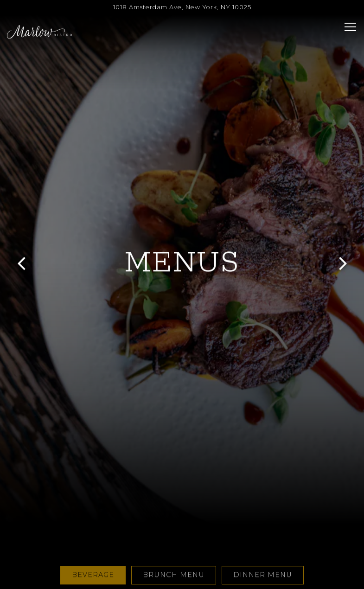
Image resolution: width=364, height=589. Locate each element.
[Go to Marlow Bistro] (182, 7)
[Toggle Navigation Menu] (350, 27)
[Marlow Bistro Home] (39, 32)
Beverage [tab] (93, 545)
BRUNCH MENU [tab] (174, 545)
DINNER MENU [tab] (263, 545)
